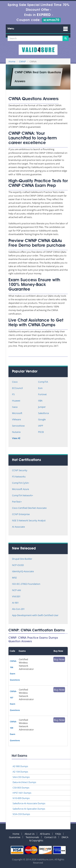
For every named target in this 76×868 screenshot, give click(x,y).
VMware (16, 420)
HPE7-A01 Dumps (22, 793)
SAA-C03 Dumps (21, 777)
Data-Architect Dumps (24, 782)
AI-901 (15, 603)
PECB (41, 432)
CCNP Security (20, 471)
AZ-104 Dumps (20, 772)
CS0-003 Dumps (21, 788)
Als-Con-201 (18, 609)
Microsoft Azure (20, 489)
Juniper (42, 407)
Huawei (16, 401)
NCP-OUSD (18, 565)
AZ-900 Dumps (20, 766)
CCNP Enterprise (21, 514)
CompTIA (43, 382)
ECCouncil (17, 388)
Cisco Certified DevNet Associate (29, 508)
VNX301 (16, 597)
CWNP (22, 61)
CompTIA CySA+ (21, 483)
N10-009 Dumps (21, 798)
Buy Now (59, 659)
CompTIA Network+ (23, 496)
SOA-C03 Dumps (21, 814)
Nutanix (16, 432)
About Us (30, 834)
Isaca (15, 407)
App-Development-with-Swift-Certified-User (35, 615)
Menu (11, 29)
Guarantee (15, 837)
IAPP (41, 426)
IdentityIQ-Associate (23, 572)
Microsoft (17, 413)
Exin (40, 388)
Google (42, 420)
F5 (13, 395)
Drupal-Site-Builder (22, 559)
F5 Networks (19, 477)
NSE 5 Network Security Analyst (29, 521)
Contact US (50, 837)
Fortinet (42, 395)
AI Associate (18, 527)
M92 (14, 578)
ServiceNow (18, 426)
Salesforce (43, 413)
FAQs (58, 834)
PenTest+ (17, 502)
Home (12, 61)
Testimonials (32, 837)
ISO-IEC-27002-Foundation (26, 584)
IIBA (40, 401)
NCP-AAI (17, 590)
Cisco (15, 382)
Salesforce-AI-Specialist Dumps (29, 809)
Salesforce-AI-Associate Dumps (29, 803)
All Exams (45, 834)
